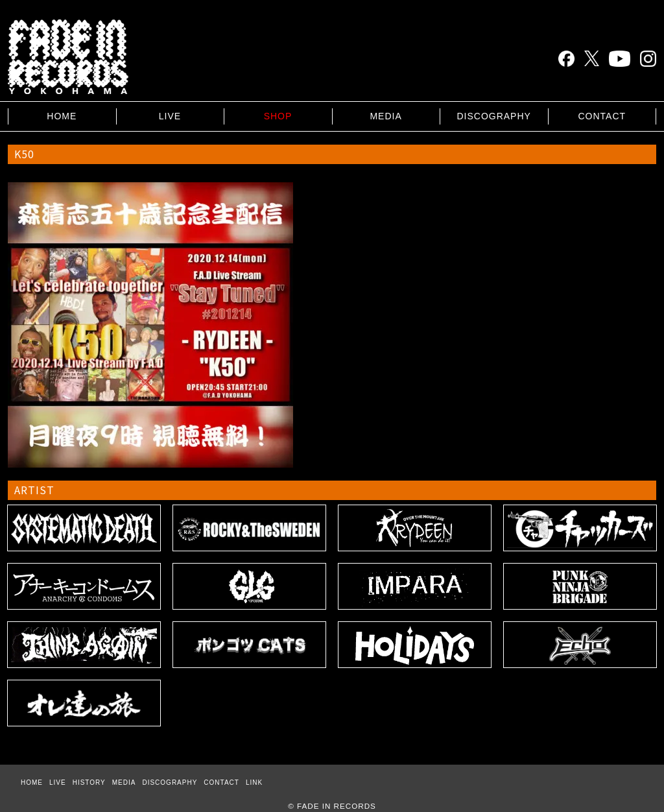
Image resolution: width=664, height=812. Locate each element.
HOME (62, 116)
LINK (254, 782)
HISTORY (89, 782)
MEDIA (385, 116)
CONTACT (602, 116)
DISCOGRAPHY (493, 116)
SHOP (278, 116)
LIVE (170, 116)
